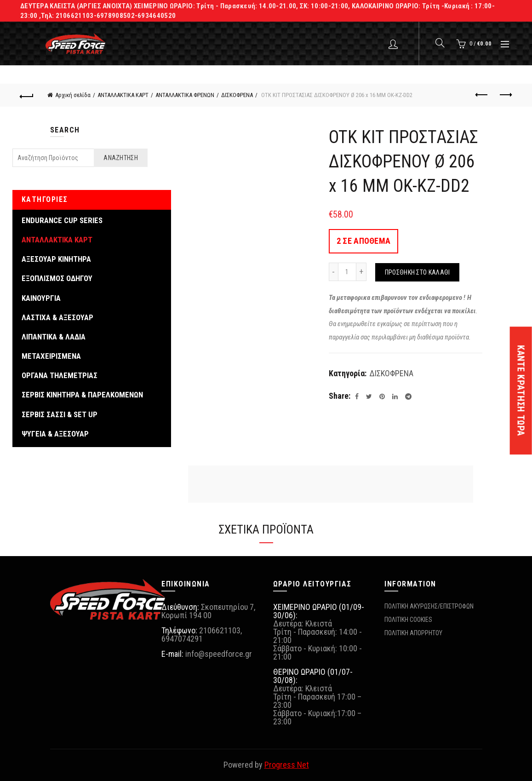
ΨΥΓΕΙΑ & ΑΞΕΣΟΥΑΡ (55, 434)
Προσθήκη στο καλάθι (418, 272)
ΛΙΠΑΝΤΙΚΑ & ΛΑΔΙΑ (54, 337)
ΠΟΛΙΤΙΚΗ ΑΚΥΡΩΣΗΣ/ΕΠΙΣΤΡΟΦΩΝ (429, 606)
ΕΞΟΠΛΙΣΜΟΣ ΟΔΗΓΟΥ (57, 278)
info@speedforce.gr (219, 654)
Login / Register (394, 44)
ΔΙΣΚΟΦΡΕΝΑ (237, 95)
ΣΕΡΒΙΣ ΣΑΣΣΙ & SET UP (60, 414)
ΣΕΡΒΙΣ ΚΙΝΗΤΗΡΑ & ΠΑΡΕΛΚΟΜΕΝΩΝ (82, 395)
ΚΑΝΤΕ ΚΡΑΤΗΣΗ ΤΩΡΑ (521, 390)
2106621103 (220, 630)
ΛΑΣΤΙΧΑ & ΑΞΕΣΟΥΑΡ (57, 317)
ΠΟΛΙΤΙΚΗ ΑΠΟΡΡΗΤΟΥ (413, 633)
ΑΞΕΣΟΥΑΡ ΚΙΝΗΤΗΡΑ (56, 259)
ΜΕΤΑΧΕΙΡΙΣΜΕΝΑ (51, 356)
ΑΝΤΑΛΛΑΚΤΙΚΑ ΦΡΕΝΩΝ (185, 95)
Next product (505, 95)
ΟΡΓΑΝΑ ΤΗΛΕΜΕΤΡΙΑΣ (60, 375)
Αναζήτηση (121, 158)
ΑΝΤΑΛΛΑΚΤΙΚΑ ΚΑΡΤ (123, 95)
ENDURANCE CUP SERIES (62, 220)
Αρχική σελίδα (73, 95)
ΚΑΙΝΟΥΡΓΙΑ (41, 298)
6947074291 (182, 639)
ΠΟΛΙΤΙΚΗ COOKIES (408, 620)
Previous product (482, 95)
